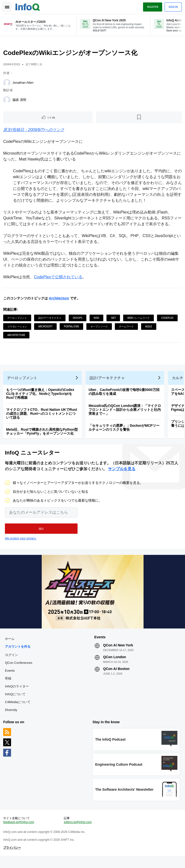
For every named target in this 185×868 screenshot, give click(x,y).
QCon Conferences (19, 670)
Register (152, 7)
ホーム (10, 646)
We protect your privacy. (21, 545)
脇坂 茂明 (20, 101)
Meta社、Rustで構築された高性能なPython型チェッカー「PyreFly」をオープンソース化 (43, 436)
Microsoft (46, 328)
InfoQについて (16, 702)
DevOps (78, 319)
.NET (114, 319)
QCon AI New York (118, 653)
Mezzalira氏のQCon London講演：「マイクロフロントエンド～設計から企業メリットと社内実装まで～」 (126, 414)
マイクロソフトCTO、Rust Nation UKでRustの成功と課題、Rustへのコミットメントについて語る (42, 418)
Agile (149, 328)
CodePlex (168, 319)
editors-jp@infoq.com (78, 833)
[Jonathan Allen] (8, 84)
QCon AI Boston (116, 676)
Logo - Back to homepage (28, 6)
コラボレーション (18, 328)
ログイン (12, 662)
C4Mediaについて (18, 710)
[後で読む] (139, 119)
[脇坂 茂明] (8, 101)
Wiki (97, 319)
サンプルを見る (122, 475)
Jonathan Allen (24, 84)
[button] (41, 535)
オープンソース (100, 328)
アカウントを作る (18, 654)
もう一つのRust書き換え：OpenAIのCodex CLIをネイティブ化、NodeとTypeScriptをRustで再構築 (41, 398)
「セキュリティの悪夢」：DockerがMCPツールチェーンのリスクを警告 (125, 432)
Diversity (12, 717)
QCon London (114, 665)
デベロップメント (18, 319)
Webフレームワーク (139, 319)
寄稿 (9, 686)
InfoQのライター (18, 694)
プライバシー (13, 858)
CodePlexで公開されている (59, 278)
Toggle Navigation (7, 7)
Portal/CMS (72, 328)
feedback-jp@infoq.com (19, 833)
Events (11, 678)
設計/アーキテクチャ (51, 319)
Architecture (60, 300)
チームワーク (127, 328)
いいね (52, 119)
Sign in (172, 7)
